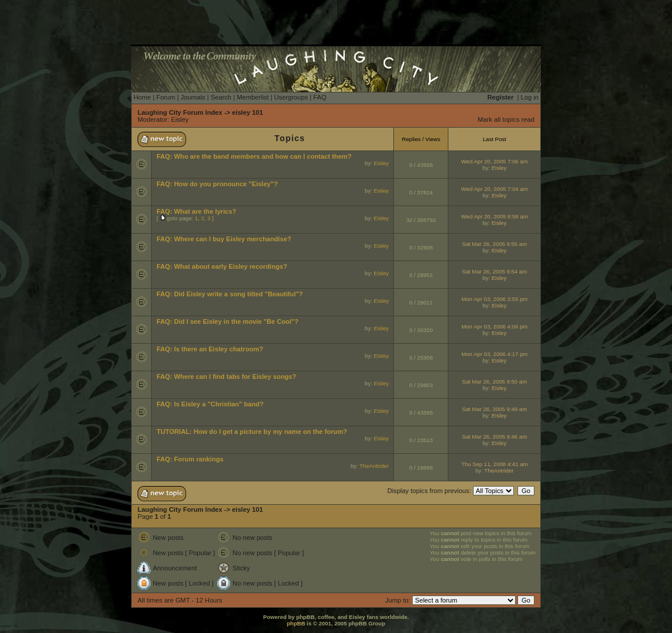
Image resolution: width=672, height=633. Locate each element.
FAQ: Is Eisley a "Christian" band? (210, 404)
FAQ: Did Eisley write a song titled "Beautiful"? (229, 294)
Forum (166, 97)
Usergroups (291, 97)
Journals (193, 97)
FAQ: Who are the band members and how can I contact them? (254, 156)
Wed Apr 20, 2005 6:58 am (495, 216)
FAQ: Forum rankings (190, 459)
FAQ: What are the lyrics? (196, 211)
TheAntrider (374, 466)
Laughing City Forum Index (180, 112)
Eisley (180, 119)
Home (142, 97)
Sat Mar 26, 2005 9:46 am (494, 437)
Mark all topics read (506, 119)
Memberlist (253, 97)
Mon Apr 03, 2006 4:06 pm (494, 326)
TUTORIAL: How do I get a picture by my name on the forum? (252, 432)
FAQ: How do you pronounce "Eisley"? (217, 184)
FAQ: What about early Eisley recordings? (222, 266)
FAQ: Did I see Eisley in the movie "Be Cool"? (227, 321)
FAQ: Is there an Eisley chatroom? (210, 349)
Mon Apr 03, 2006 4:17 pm (494, 354)
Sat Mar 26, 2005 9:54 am (494, 271)
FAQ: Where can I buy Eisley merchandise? (224, 239)
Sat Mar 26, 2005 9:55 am (494, 244)
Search (221, 97)
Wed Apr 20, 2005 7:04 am (495, 189)
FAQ (320, 97)
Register (501, 97)
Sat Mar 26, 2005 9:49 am (494, 409)
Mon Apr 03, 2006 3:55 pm (494, 299)
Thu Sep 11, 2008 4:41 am (495, 464)
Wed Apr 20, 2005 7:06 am (495, 161)
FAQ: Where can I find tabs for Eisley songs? (226, 377)
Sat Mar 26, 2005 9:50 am (494, 381)
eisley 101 (247, 112)
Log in (530, 97)
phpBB (296, 623)
